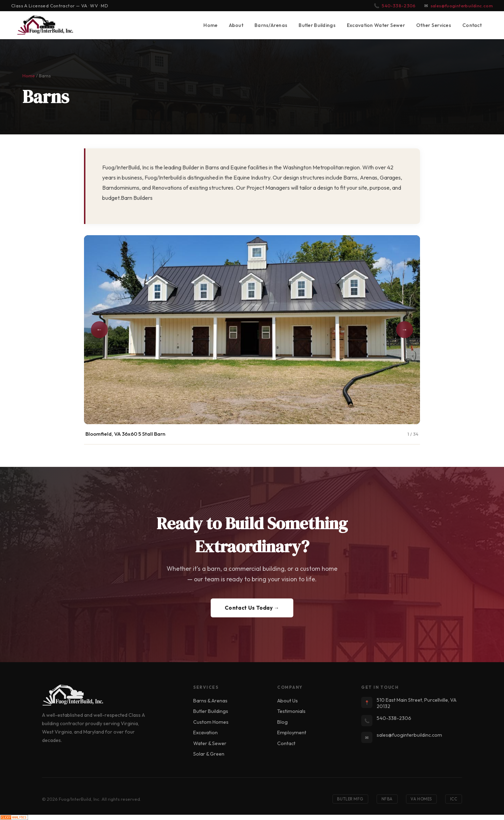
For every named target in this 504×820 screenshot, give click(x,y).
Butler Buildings (317, 25)
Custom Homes (211, 722)
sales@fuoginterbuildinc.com (462, 6)
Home (210, 25)
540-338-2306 (399, 6)
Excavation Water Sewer (376, 25)
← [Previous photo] (100, 330)
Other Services (434, 25)
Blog (282, 722)
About (236, 25)
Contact (472, 25)
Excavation (205, 733)
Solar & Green (209, 754)
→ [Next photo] (405, 330)
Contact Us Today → (252, 608)
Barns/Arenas (271, 25)
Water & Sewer (210, 743)
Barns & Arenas (210, 701)
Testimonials (291, 711)
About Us (288, 701)
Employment (292, 733)
